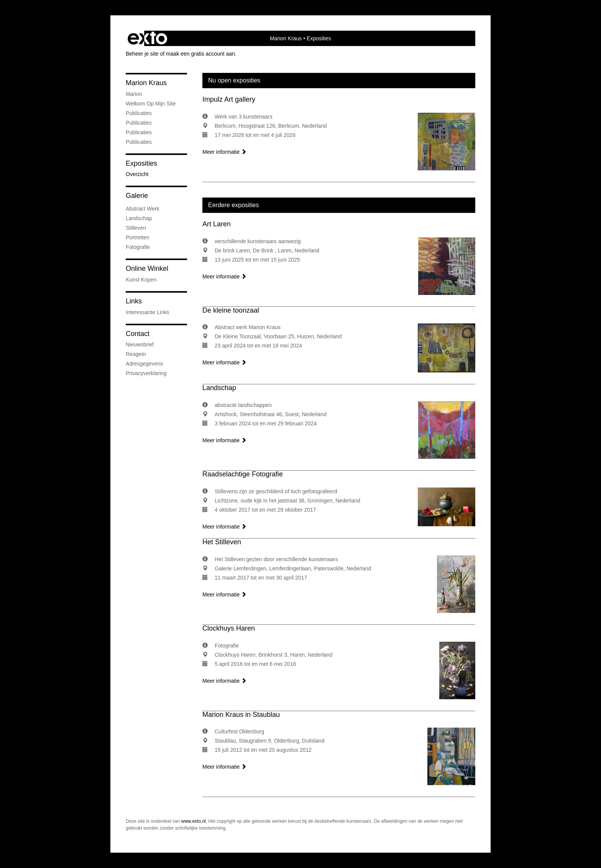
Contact (138, 334)
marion (134, 94)
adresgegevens (144, 364)
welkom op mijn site (151, 104)
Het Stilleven (222, 542)
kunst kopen (141, 280)
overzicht (137, 174)
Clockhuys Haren (229, 628)
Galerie (137, 196)
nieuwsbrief (140, 344)
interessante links (148, 312)
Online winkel (147, 268)
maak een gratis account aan (200, 54)
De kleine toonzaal (231, 310)
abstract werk (143, 209)
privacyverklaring (146, 373)
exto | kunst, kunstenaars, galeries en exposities (147, 38)
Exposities (141, 163)
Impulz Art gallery (229, 99)
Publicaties (139, 113)
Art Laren (217, 224)
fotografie (138, 247)
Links (134, 301)
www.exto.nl (194, 821)
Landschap (219, 388)
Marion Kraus (286, 38)
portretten (137, 237)
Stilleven (136, 228)
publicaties (139, 142)
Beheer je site (142, 54)
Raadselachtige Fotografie (243, 474)
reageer (136, 354)
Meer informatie (224, 152)
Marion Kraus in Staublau (241, 715)
